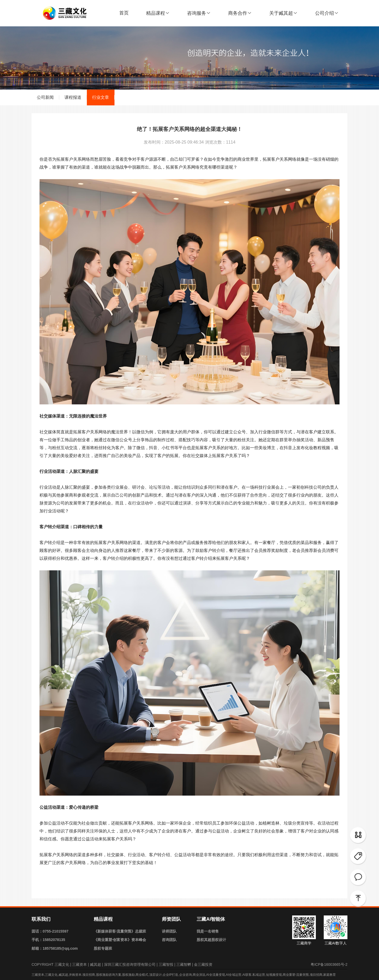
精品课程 (158, 13)
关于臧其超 (283, 13)
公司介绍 (327, 13)
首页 (124, 13)
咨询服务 (199, 13)
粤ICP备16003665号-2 (329, 964)
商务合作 (240, 13)
